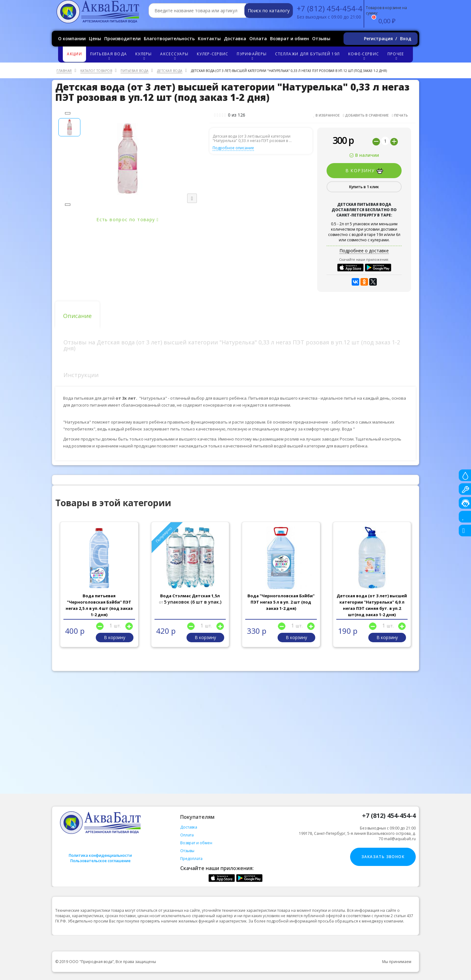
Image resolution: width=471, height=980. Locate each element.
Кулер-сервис (213, 54)
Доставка (235, 38)
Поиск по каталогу (269, 11)
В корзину (364, 171)
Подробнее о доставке (364, 251)
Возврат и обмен (290, 38)
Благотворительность (169, 38)
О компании (72, 38)
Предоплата (191, 859)
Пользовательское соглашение (100, 861)
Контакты (209, 38)
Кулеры (144, 56)
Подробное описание (233, 148)
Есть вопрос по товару (127, 219)
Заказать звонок (383, 857)
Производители (122, 38)
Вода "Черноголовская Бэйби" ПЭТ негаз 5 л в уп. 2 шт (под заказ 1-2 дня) (281, 602)
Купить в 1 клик (364, 187)
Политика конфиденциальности (100, 855)
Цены (95, 38)
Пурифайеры (253, 56)
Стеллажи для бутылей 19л (307, 54)
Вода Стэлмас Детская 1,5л (190, 596)
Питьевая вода (109, 56)
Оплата (258, 38)
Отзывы (321, 38)
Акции (74, 54)
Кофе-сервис (365, 56)
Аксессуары (175, 56)
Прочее (397, 56)
